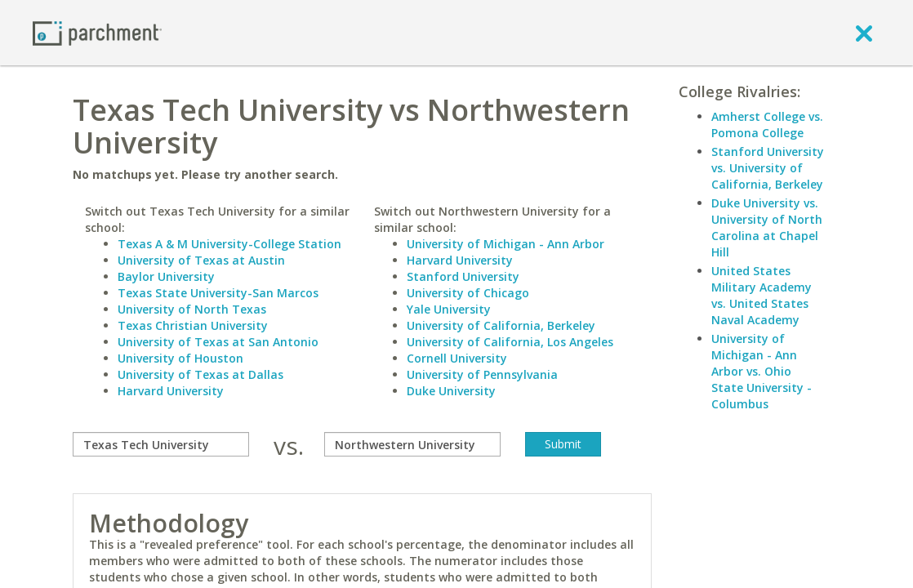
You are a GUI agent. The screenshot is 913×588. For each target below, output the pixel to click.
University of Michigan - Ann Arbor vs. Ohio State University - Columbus (762, 371)
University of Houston (180, 358)
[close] (864, 33)
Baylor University (166, 276)
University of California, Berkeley (501, 325)
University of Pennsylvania (482, 374)
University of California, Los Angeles (510, 342)
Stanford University (463, 276)
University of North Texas (192, 309)
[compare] (161, 444)
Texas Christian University (193, 325)
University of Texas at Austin (201, 260)
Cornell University (457, 358)
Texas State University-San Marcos (218, 293)
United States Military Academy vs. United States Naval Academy (762, 295)
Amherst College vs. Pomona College (767, 125)
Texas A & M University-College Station (229, 244)
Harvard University (171, 391)
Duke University (451, 391)
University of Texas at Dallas (200, 374)
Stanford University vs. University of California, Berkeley (768, 168)
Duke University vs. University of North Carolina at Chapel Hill (767, 227)
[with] (412, 444)
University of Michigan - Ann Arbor (505, 244)
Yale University (449, 309)
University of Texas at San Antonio (218, 342)
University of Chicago (468, 293)
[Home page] (97, 32)
